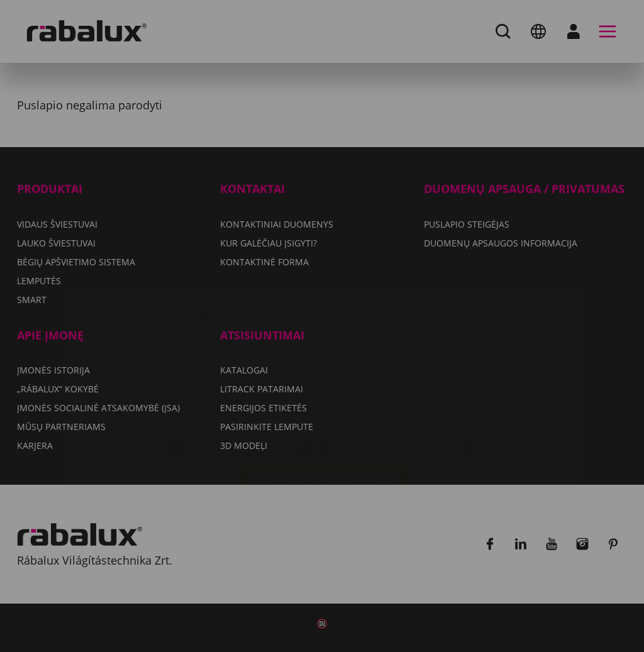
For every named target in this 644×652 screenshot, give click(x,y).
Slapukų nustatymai (241, 372)
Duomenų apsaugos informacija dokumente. (368, 335)
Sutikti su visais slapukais (322, 404)
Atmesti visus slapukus (397, 372)
